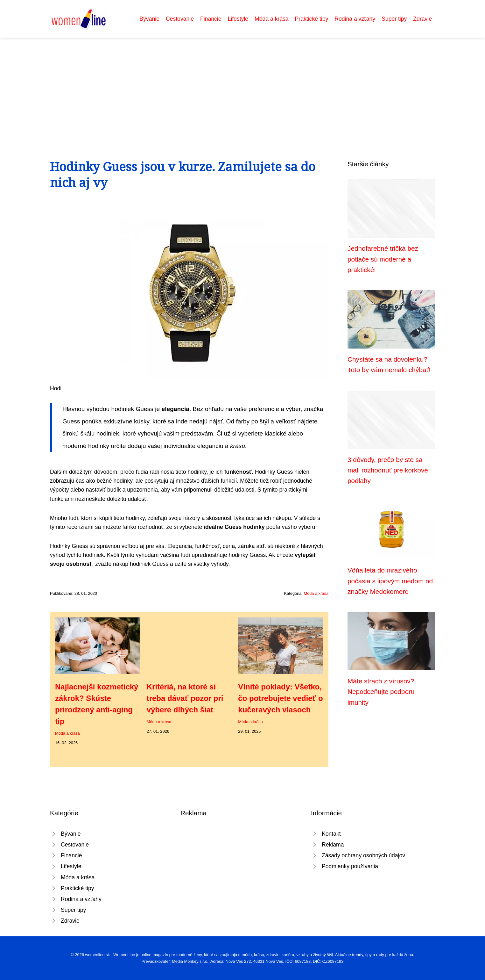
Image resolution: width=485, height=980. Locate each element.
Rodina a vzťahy (355, 19)
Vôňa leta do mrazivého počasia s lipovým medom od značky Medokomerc (390, 581)
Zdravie (422, 19)
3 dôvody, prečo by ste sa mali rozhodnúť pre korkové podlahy (388, 470)
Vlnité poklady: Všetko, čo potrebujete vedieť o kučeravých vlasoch (280, 698)
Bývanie (149, 19)
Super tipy (394, 19)
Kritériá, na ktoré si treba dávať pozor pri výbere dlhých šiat (185, 698)
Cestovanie (180, 19)
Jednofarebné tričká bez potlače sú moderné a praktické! (383, 259)
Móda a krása (272, 19)
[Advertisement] (243, 85)
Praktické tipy (312, 19)
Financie (211, 19)
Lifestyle (238, 19)
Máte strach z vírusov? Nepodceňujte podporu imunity (381, 692)
